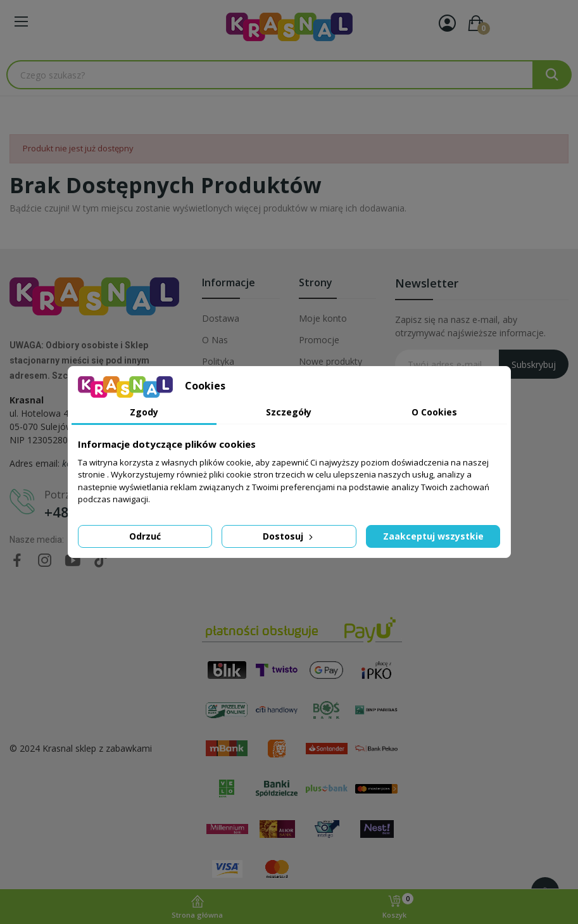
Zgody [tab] (144, 412)
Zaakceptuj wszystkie (433, 536)
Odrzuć (145, 536)
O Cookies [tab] (434, 412)
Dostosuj (289, 536)
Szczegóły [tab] (289, 412)
